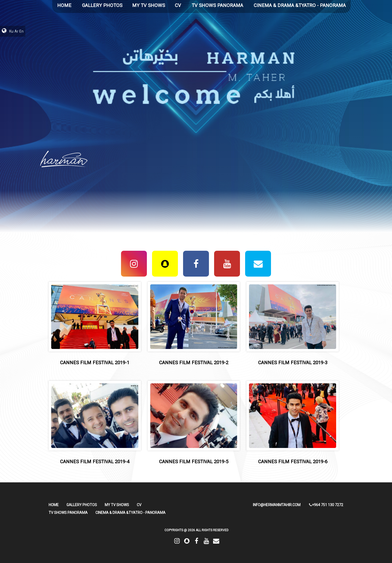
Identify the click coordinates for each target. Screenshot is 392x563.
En (21, 31)
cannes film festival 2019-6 (293, 462)
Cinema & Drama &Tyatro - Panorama (300, 5)
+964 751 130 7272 (326, 505)
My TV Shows (149, 5)
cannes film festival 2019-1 (95, 363)
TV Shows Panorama (217, 5)
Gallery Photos (102, 5)
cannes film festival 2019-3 (293, 363)
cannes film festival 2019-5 (194, 462)
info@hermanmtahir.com (277, 505)
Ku (11, 31)
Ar (16, 31)
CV (178, 5)
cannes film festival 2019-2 (194, 363)
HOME (64, 5)
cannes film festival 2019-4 (95, 462)
